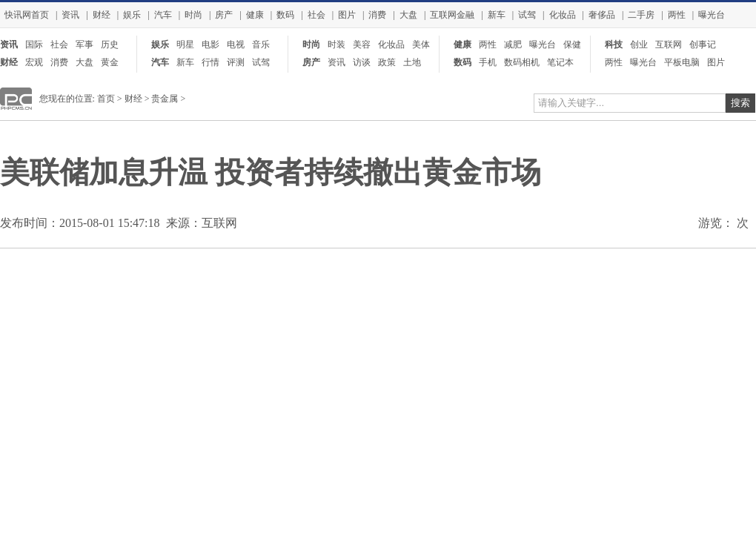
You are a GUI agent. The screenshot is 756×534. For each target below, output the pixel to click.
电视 (236, 44)
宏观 (34, 62)
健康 (255, 15)
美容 (362, 44)
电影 (210, 44)
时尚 (193, 15)
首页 (106, 99)
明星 (185, 44)
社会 (316, 15)
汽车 (163, 15)
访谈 (362, 62)
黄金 (110, 62)
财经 (102, 15)
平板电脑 (682, 62)
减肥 (513, 44)
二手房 (641, 15)
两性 (677, 15)
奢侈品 (602, 15)
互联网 (669, 44)
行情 (210, 62)
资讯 (70, 15)
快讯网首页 (27, 15)
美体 (421, 44)
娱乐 (132, 15)
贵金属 (165, 99)
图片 (347, 15)
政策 (387, 62)
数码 (285, 15)
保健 (572, 44)
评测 (236, 62)
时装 (336, 44)
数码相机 (522, 62)
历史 (110, 44)
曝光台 (712, 15)
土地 (412, 62)
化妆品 (563, 15)
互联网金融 (452, 15)
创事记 (703, 44)
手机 (488, 62)
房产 (224, 15)
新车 (497, 15)
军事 (84, 44)
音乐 (261, 44)
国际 (34, 44)
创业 (639, 44)
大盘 (408, 15)
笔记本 (560, 62)
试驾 (527, 15)
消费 (377, 15)
